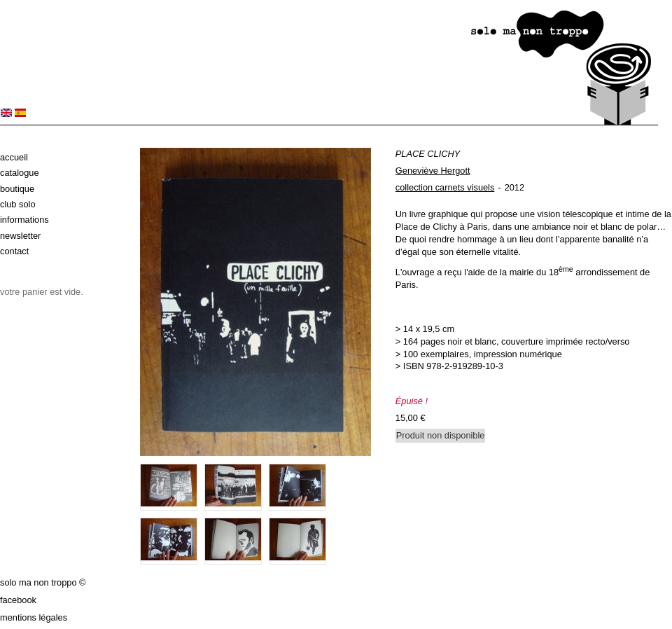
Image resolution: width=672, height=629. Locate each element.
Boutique (17, 189)
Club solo (18, 204)
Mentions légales (34, 617)
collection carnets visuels (445, 187)
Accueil (14, 157)
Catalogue (20, 173)
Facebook (18, 600)
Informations (24, 220)
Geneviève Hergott (433, 171)
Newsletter (20, 236)
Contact (14, 251)
